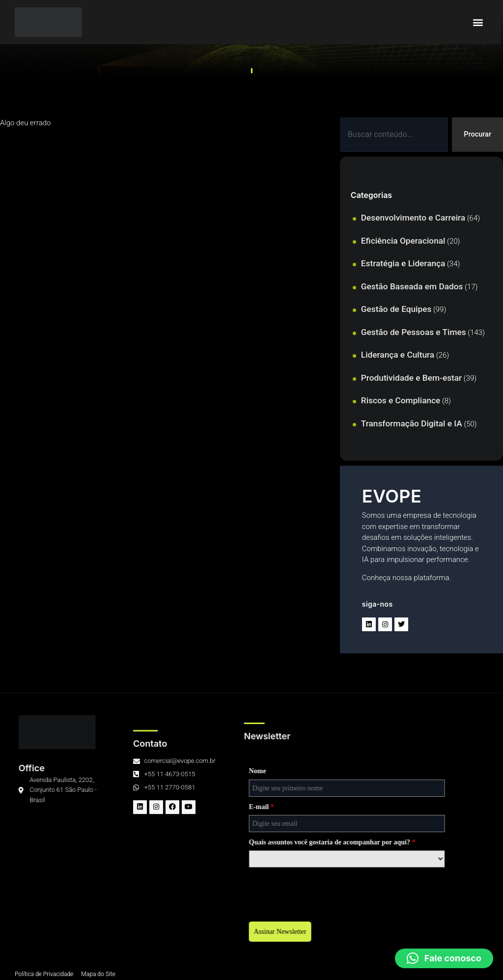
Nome (105, 771)
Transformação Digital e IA (412, 423)
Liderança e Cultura (398, 355)
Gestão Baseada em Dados (412, 286)
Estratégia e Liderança (403, 264)
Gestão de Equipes (396, 309)
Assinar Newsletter (128, 932)
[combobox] (393, 135)
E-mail (109, 807)
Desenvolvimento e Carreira (413, 218)
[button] (480, 22)
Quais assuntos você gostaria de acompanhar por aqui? (180, 842)
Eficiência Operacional (403, 241)
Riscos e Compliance (401, 401)
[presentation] (171, 892)
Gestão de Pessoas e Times (414, 332)
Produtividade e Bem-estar (411, 378)
